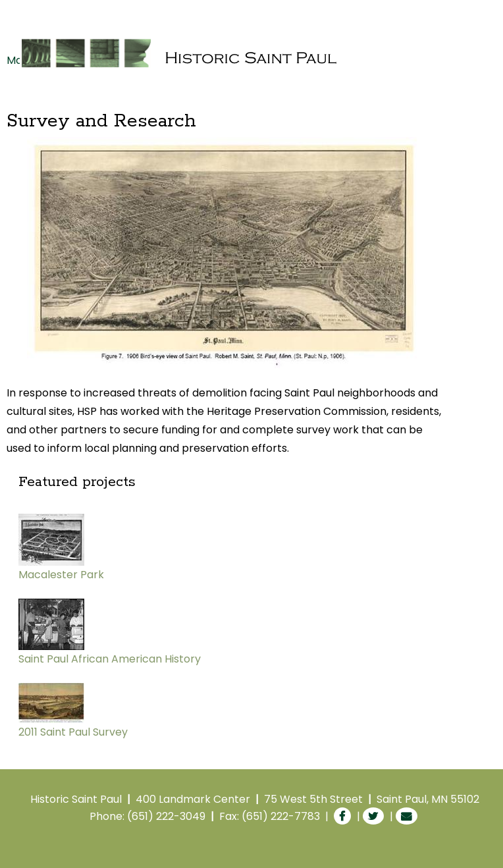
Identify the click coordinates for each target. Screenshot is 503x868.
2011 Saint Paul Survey (73, 732)
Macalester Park (61, 575)
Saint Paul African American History (110, 659)
